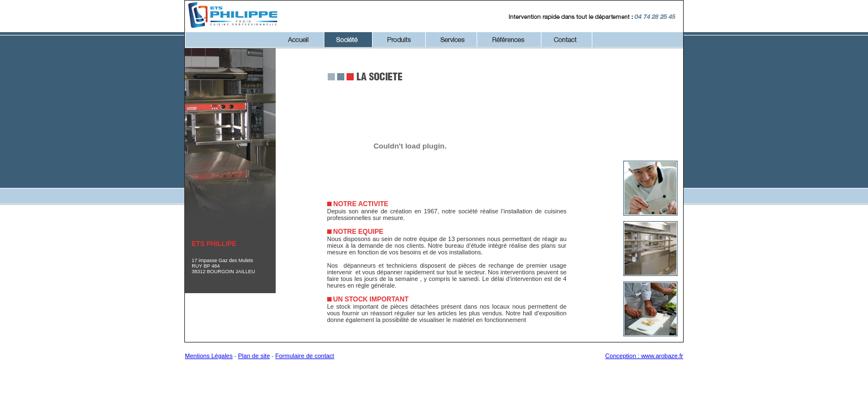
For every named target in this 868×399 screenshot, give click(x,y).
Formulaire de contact (304, 356)
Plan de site (254, 356)
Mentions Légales (209, 356)
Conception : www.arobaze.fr (644, 356)
